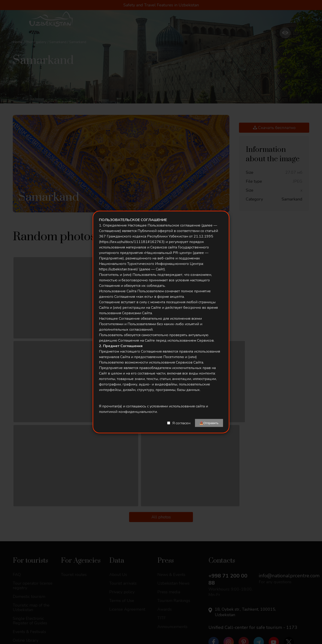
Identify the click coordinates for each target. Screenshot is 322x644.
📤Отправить (209, 423)
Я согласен (181, 423)
